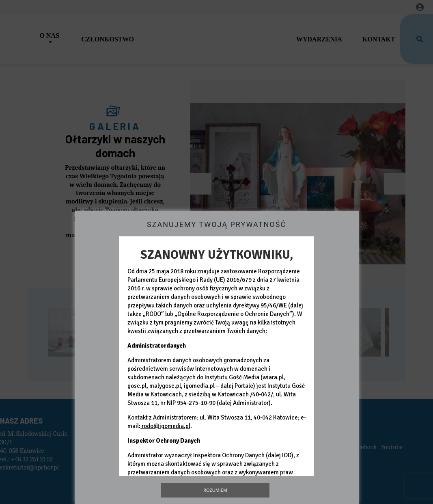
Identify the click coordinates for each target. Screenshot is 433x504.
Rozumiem (215, 490)
